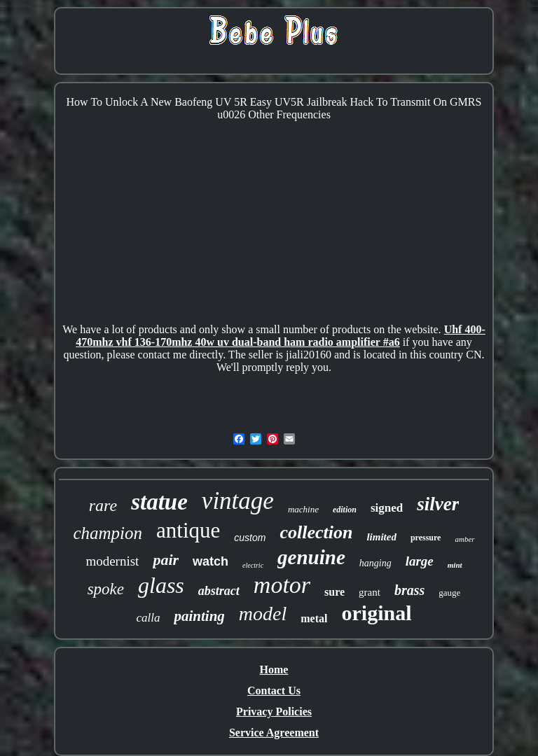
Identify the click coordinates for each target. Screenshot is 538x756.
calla (148, 618)
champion (108, 533)
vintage (238, 501)
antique (188, 530)
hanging (375, 563)
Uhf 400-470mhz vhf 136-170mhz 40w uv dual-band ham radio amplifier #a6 (280, 336)
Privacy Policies (274, 712)
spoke (106, 589)
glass (161, 585)
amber (464, 539)
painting (199, 616)
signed (387, 508)
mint (455, 565)
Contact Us (274, 691)
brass (409, 590)
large (420, 561)
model (263, 614)
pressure (426, 538)
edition (345, 510)
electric (253, 565)
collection (316, 532)
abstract (219, 591)
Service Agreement (274, 733)
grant (370, 592)
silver (438, 504)
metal (314, 618)
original (376, 613)
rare (103, 505)
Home (274, 670)
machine (303, 509)
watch (211, 561)
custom (250, 538)
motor (282, 585)
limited (381, 537)
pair (166, 560)
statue (159, 502)
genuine (311, 557)
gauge (449, 593)
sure (334, 592)
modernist (112, 561)
